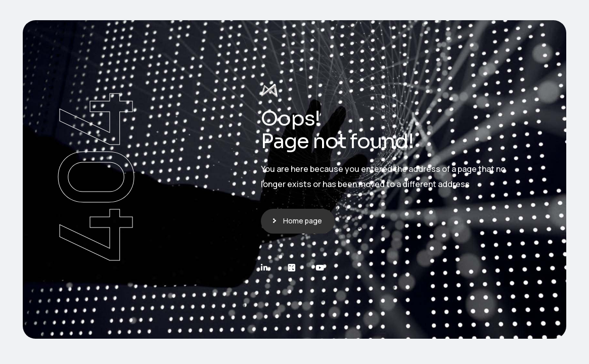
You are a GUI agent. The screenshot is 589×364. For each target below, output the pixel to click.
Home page (303, 221)
